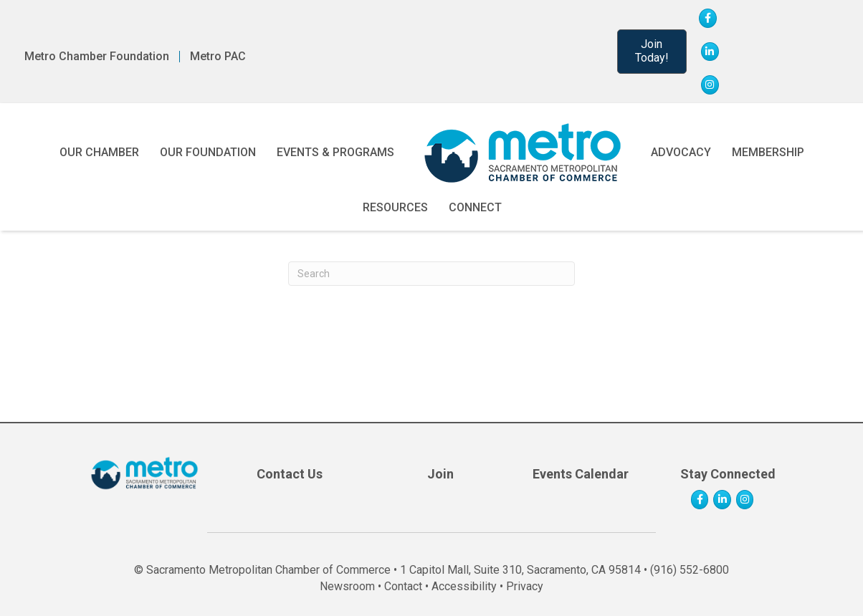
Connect (475, 207)
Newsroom (347, 586)
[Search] (431, 274)
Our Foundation (208, 152)
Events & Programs (335, 152)
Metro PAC (218, 57)
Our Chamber (99, 152)
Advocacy (681, 152)
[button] (652, 52)
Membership (768, 152)
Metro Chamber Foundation (97, 57)
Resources (395, 207)
